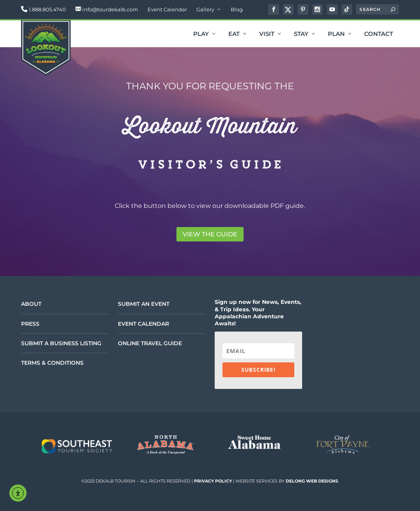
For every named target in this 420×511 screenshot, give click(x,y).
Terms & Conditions (52, 363)
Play (201, 34)
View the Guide (210, 234)
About (31, 304)
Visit (267, 34)
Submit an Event (144, 304)
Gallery (205, 9)
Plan (336, 34)
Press (30, 324)
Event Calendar (167, 9)
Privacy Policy (213, 481)
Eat (234, 34)
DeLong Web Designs (312, 481)
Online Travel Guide (150, 343)
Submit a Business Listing (61, 343)
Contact (379, 34)
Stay (301, 34)
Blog (237, 9)
